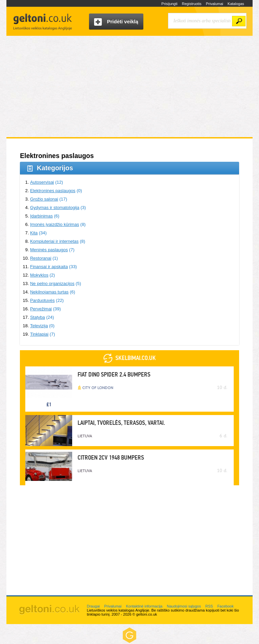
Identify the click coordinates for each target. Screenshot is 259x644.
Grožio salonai (44, 199)
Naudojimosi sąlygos (184, 606)
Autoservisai (42, 182)
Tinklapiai (39, 334)
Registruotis (192, 4)
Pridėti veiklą (116, 22)
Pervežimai (41, 309)
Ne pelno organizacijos (52, 284)
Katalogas (236, 4)
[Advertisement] (129, 86)
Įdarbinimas (41, 216)
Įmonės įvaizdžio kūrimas (54, 224)
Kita (34, 233)
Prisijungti (170, 4)
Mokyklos (39, 275)
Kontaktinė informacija (144, 606)
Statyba (37, 317)
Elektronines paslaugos (53, 191)
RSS (209, 606)
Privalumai (214, 4)
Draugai (93, 606)
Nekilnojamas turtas (49, 292)
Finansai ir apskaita (49, 267)
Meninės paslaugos (49, 250)
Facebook (225, 606)
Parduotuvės (42, 300)
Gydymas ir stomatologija (55, 208)
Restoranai (41, 258)
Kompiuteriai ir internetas (54, 241)
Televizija (39, 326)
